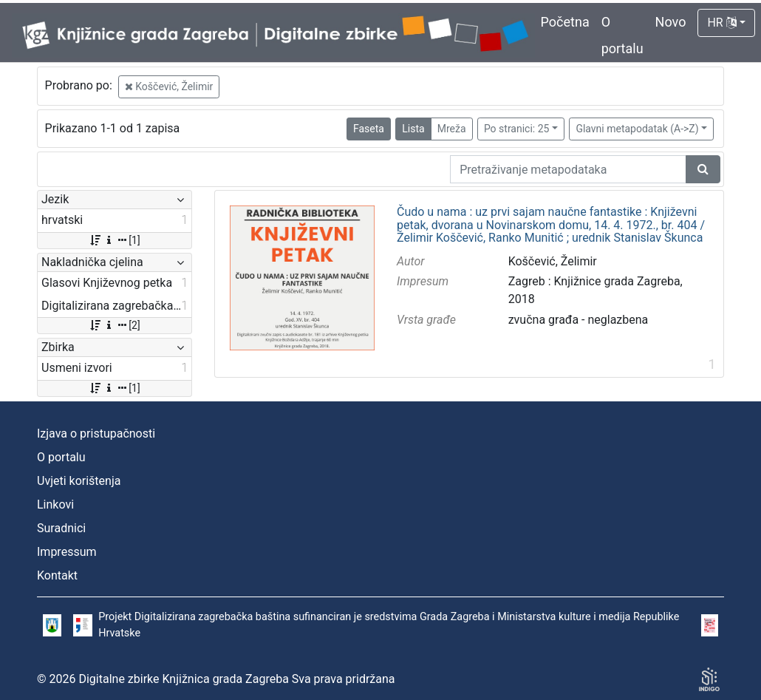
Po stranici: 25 (517, 129)
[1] (114, 240)
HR (721, 23)
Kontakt (57, 575)
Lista (413, 129)
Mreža (452, 129)
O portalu (61, 457)
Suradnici (61, 528)
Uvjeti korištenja (79, 481)
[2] (114, 325)
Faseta (369, 129)
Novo (671, 22)
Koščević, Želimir (169, 86)
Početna (565, 22)
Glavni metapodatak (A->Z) (637, 129)
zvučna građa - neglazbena (579, 320)
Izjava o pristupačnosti (96, 434)
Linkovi (55, 504)
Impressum (67, 552)
